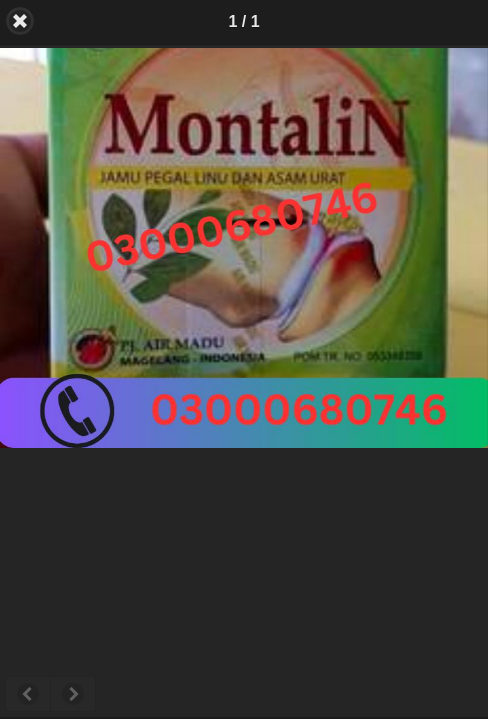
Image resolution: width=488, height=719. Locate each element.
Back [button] (20, 21)
